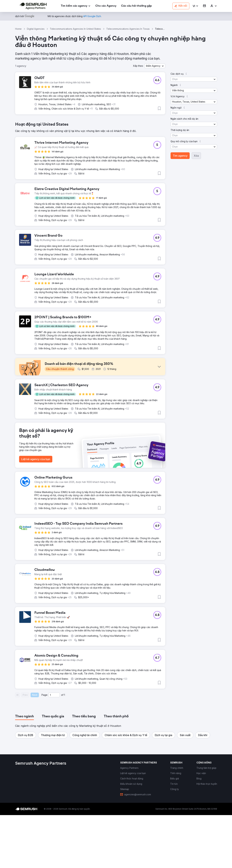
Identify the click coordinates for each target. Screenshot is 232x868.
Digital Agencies (36, 29)
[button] (196, 6)
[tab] (24, 769)
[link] (106, 6)
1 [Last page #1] (65, 748)
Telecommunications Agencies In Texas (128, 29)
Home (18, 29)
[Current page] (54, 748)
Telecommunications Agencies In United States (75, 29)
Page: (45, 748)
